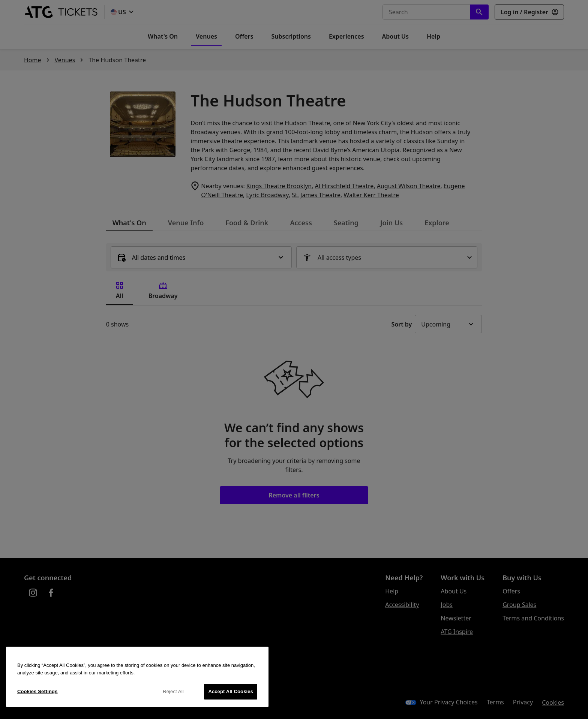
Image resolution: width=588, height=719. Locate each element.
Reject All (173, 691)
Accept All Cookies (231, 691)
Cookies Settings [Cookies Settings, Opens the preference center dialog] (37, 691)
